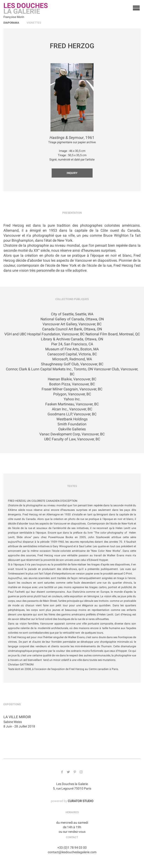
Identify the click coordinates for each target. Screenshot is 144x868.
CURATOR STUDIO (81, 801)
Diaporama (11, 23)
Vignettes (34, 23)
